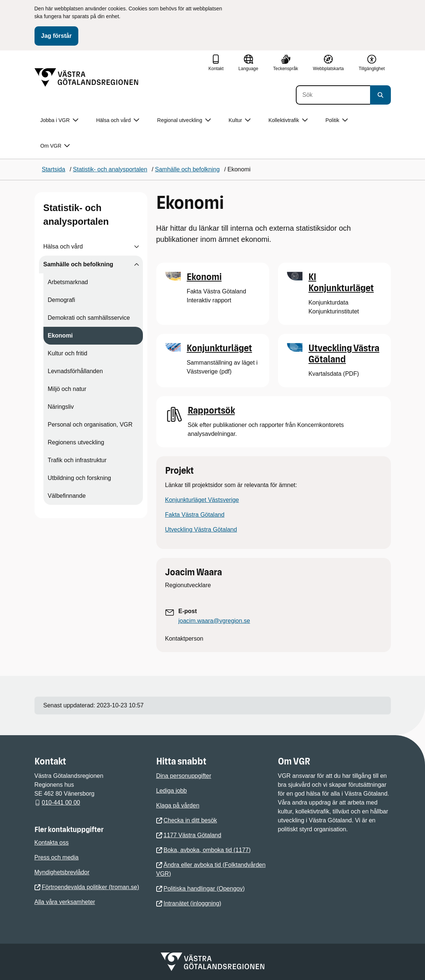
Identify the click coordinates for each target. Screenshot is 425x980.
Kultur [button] (240, 120)
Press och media (57, 857)
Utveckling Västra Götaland (201, 530)
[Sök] (333, 95)
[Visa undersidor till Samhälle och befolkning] (137, 264)
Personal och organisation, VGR (90, 425)
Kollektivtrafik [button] (288, 120)
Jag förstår (57, 36)
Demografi (62, 300)
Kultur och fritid (68, 353)
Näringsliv (61, 407)
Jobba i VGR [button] (59, 120)
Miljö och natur (67, 389)
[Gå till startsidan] (86, 78)
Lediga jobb (172, 791)
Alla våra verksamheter (65, 902)
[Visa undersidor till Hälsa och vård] (137, 247)
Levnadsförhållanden (76, 371)
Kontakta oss (52, 843)
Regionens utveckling (76, 442)
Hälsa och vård (63, 246)
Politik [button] (337, 120)
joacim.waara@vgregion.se (214, 621)
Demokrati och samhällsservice (89, 318)
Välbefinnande (67, 496)
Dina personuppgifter (184, 776)
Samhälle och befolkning (78, 264)
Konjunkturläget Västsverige (202, 500)
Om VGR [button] (55, 146)
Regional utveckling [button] (184, 120)
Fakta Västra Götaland (195, 515)
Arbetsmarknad (68, 282)
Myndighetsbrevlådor (62, 872)
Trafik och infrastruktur (77, 460)
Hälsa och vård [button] (118, 120)
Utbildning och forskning (80, 478)
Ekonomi (61, 336)
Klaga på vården (178, 805)
